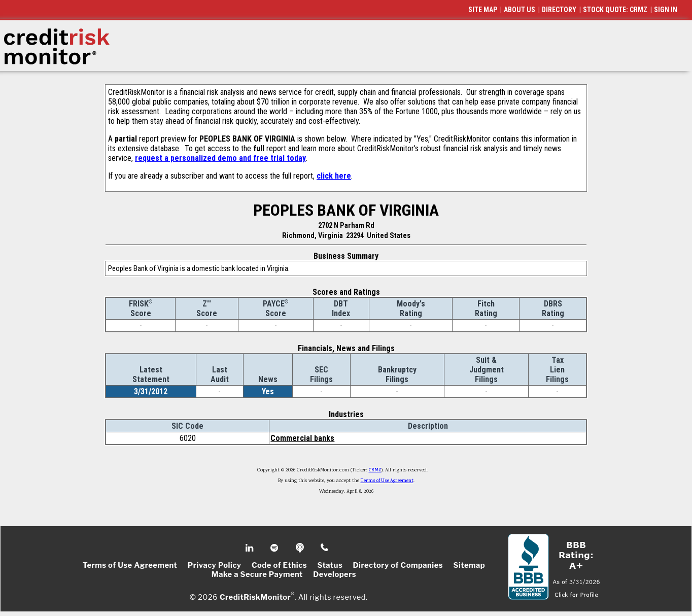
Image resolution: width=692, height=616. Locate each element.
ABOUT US (520, 10)
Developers (335, 574)
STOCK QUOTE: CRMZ (615, 10)
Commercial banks (302, 438)
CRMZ (375, 470)
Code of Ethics (279, 565)
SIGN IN (666, 10)
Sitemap (470, 565)
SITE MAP (483, 10)
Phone (325, 548)
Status (330, 565)
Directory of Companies (398, 565)
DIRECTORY (559, 10)
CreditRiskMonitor (255, 597)
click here (334, 176)
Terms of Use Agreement (387, 481)
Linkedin (251, 548)
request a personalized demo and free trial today (220, 158)
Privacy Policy (215, 565)
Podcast (301, 548)
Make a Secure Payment (257, 574)
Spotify (275, 548)
